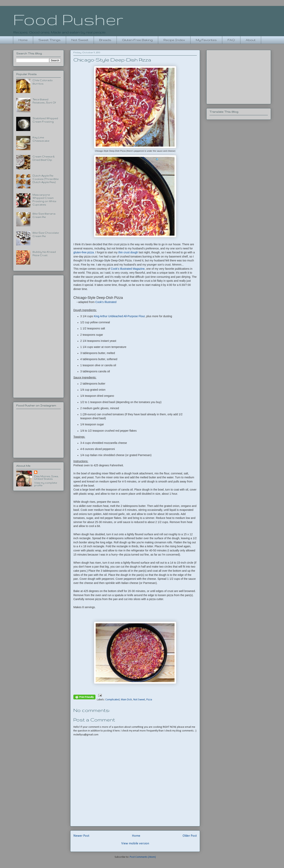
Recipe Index (174, 40)
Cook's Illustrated (106, 302)
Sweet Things (50, 40)
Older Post (190, 836)
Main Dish (126, 700)
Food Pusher (68, 19)
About (251, 40)
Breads (105, 40)
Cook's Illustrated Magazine (128, 269)
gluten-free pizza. (84, 252)
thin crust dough (128, 252)
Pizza (149, 700)
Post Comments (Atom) (143, 857)
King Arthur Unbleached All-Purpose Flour (119, 316)
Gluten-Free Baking (137, 40)
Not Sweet (80, 40)
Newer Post (81, 836)
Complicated (112, 700)
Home (23, 40)
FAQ (231, 40)
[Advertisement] (38, 336)
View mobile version (135, 843)
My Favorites (206, 40)
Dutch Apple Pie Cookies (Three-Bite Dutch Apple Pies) (46, 179)
